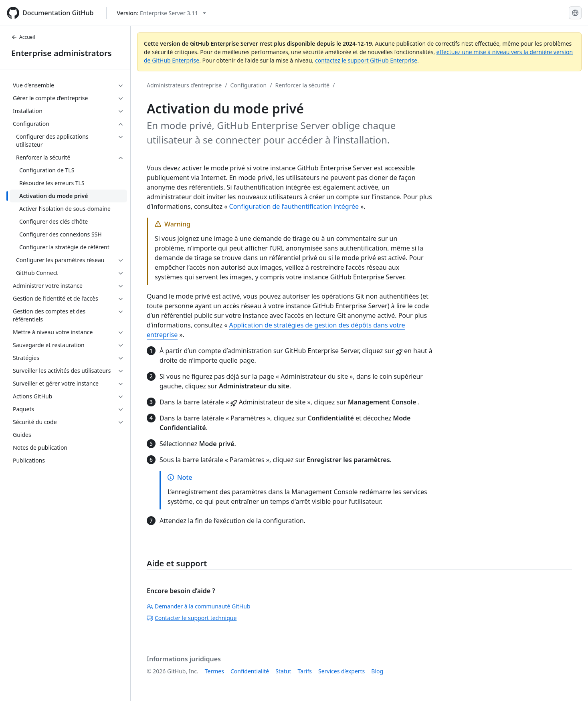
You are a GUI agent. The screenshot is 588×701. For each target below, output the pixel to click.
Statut (283, 671)
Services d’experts (341, 671)
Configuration (248, 85)
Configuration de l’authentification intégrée (294, 206)
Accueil (23, 37)
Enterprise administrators (62, 53)
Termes (214, 671)
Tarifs (305, 671)
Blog (377, 671)
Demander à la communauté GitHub (199, 606)
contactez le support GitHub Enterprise (366, 60)
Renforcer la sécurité (302, 85)
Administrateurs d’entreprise (184, 85)
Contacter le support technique (192, 618)
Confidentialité (250, 671)
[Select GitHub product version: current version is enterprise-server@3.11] (161, 13)
